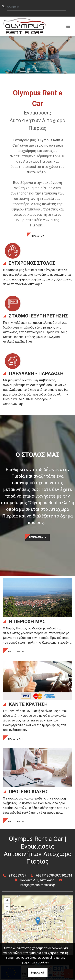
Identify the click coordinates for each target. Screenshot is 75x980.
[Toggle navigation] (68, 26)
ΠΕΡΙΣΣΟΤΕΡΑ (38, 236)
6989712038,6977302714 (54, 875)
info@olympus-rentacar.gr (37, 885)
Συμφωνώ (38, 972)
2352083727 (17, 875)
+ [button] (7, 901)
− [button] (7, 907)
